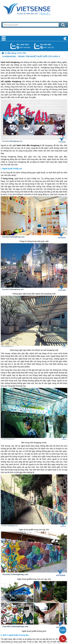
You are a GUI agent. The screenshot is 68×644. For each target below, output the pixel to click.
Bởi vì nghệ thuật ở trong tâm (16, 635)
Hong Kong (8, 179)
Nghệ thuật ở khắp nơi (12, 169)
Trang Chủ (33, 9)
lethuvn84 (18, 47)
